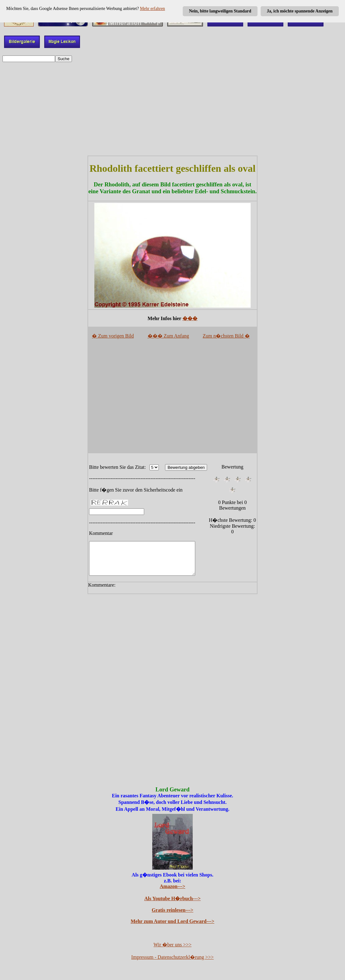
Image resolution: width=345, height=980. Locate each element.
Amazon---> (172, 893)
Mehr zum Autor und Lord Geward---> (173, 928)
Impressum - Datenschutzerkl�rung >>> (173, 964)
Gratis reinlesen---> (172, 917)
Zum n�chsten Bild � (226, 336)
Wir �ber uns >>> (172, 951)
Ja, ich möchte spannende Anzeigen (300, 11)
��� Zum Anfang (168, 336)
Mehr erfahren (152, 9)
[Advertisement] (172, 109)
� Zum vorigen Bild (113, 336)
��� (190, 318)
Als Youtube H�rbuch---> (173, 905)
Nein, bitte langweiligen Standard (220, 11)
